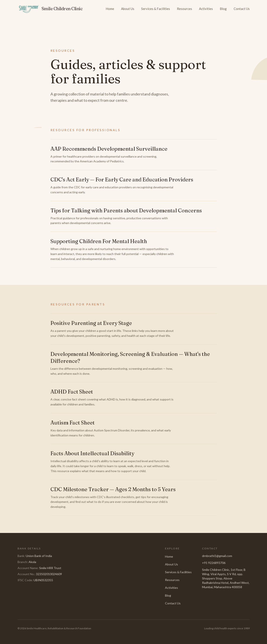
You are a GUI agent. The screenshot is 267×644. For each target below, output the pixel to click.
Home (110, 9)
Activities (206, 9)
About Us (128, 9)
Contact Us (242, 9)
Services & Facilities (156, 9)
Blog (223, 9)
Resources (184, 9)
